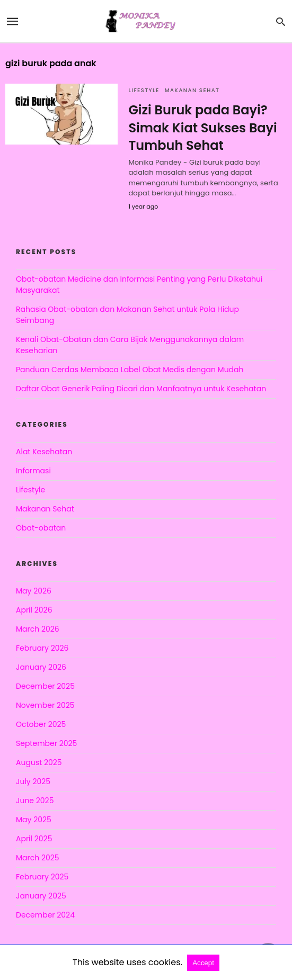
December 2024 (45, 915)
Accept (203, 963)
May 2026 (34, 591)
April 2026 (34, 610)
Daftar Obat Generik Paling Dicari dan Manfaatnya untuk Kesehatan (141, 389)
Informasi (33, 471)
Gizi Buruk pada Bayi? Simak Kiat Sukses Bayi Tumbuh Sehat (202, 128)
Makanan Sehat (192, 90)
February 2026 (42, 648)
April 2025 (34, 839)
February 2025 (42, 877)
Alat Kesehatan (44, 452)
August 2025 (39, 762)
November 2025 (45, 705)
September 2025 (46, 743)
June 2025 (35, 801)
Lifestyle (144, 90)
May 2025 (34, 820)
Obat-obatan (41, 528)
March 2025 (38, 858)
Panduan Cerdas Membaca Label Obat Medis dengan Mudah (130, 370)
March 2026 (38, 629)
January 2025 (41, 896)
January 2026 (41, 667)
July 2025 (33, 781)
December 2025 (45, 686)
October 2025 (41, 724)
